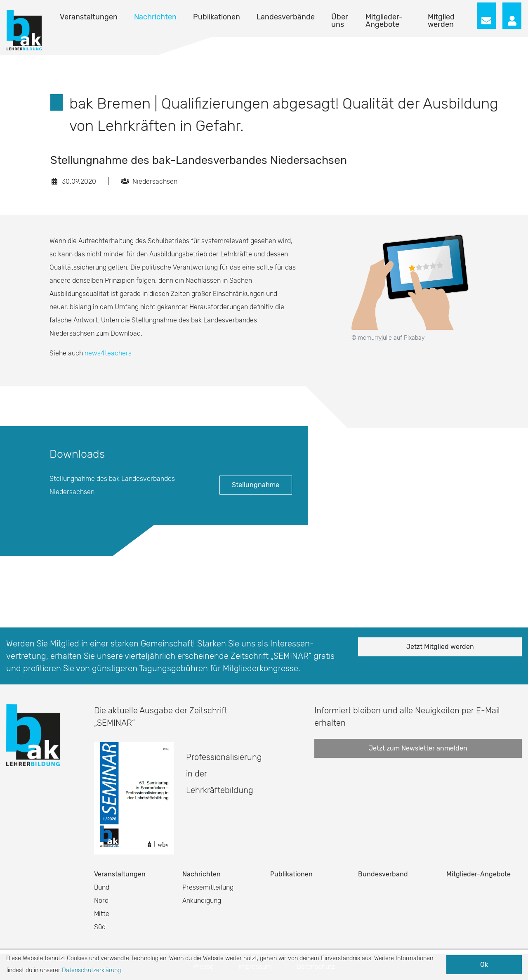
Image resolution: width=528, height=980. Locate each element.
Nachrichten (155, 17)
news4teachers (108, 353)
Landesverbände (286, 17)
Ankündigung (202, 901)
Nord (101, 901)
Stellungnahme (256, 485)
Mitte (102, 914)
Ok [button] (484, 965)
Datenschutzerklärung (91, 970)
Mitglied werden (441, 21)
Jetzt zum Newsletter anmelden (418, 748)
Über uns (340, 21)
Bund (102, 887)
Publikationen (217, 17)
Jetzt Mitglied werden (440, 647)
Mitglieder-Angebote (384, 21)
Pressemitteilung (208, 887)
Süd (100, 927)
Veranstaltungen (89, 17)
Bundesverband (383, 874)
